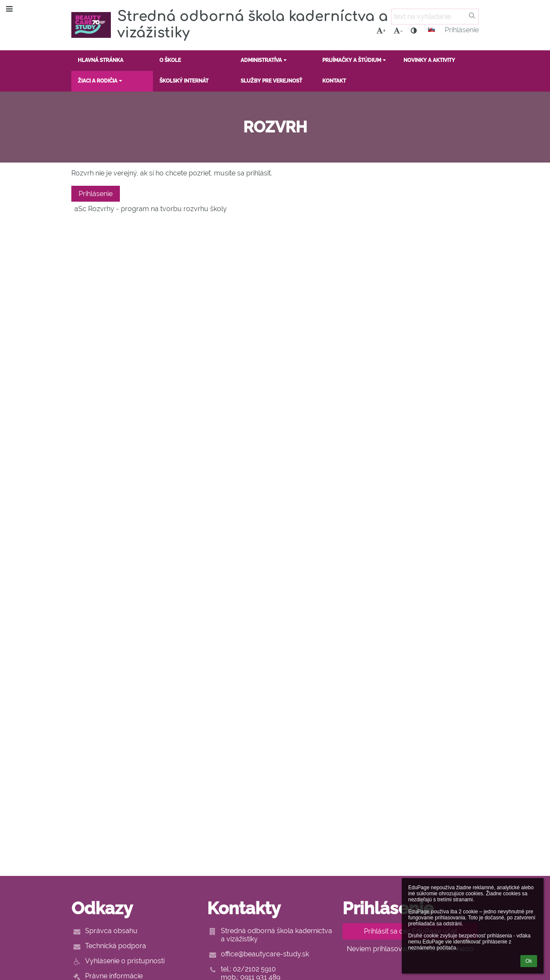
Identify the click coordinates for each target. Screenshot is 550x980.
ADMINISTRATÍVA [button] (264, 60)
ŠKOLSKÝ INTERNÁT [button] (184, 81)
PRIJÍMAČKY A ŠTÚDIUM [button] (355, 60)
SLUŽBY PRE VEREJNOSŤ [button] (271, 81)
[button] (431, 30)
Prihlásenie (462, 30)
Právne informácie (114, 976)
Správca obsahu (111, 931)
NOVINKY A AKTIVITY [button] (429, 60)
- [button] (398, 31)
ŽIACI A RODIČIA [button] (101, 81)
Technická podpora (116, 946)
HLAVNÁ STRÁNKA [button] (101, 60)
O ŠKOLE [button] (170, 60)
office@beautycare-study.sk (265, 954)
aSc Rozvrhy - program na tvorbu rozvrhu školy (151, 209)
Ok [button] (529, 961)
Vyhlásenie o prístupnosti (125, 961)
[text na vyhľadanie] (435, 17)
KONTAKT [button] (334, 81)
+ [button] (381, 31)
